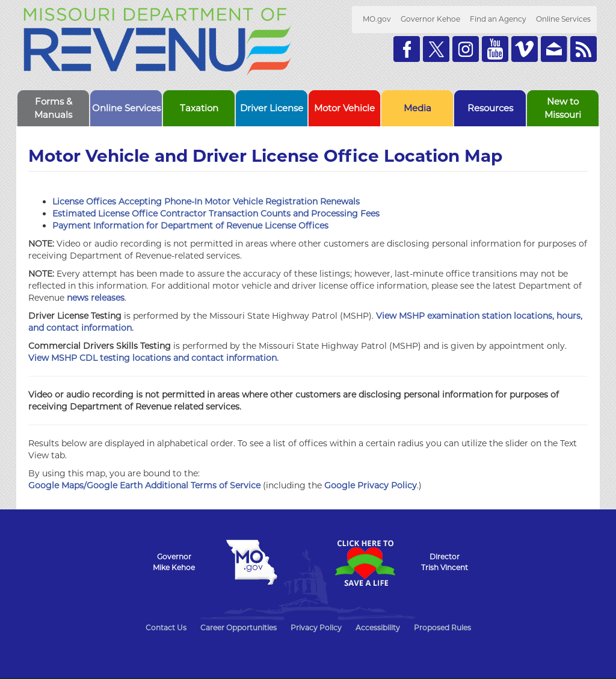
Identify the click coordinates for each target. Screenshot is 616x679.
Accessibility (378, 628)
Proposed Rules (442, 628)
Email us (554, 49)
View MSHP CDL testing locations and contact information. (153, 358)
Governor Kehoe (430, 19)
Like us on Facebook (407, 49)
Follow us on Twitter (436, 49)
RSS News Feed (584, 49)
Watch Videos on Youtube (495, 49)
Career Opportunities (239, 628)
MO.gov (377, 19)
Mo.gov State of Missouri (251, 562)
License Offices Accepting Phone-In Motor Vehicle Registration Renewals (206, 201)
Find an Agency (498, 19)
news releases (96, 298)
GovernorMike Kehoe (174, 562)
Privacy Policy (316, 628)
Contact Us (166, 628)
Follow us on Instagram (466, 49)
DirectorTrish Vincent (445, 562)
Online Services (563, 19)
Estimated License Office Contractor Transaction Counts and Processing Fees (216, 214)
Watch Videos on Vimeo (525, 49)
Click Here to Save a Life (365, 563)
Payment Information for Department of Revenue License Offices (190, 226)
